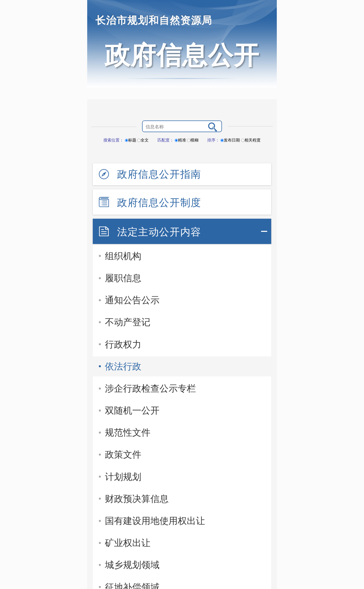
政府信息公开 (182, 55)
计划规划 (123, 477)
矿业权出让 (128, 543)
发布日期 (230, 140)
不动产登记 (128, 322)
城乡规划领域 (132, 565)
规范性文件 (128, 432)
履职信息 (123, 278)
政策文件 (123, 454)
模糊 (193, 140)
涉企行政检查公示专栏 (150, 388)
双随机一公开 (132, 410)
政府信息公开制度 (159, 202)
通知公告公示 (132, 300)
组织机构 (123, 256)
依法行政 (123, 366)
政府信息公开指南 (159, 174)
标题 (131, 140)
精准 (180, 140)
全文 (143, 140)
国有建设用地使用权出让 (155, 521)
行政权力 (123, 344)
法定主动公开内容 (159, 232)
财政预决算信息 (137, 499)
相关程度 (251, 140)
